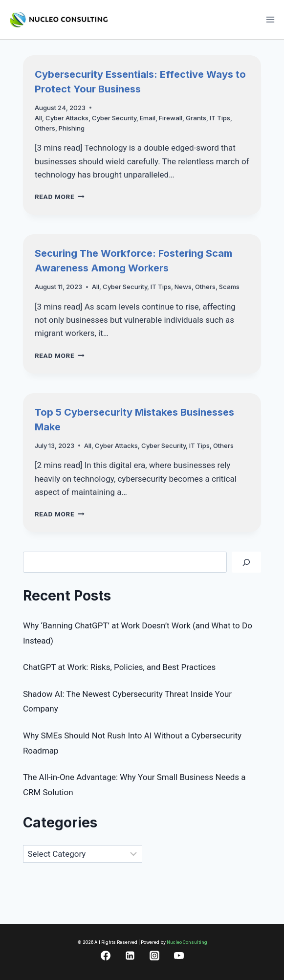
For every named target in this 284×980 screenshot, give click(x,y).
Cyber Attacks (67, 118)
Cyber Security (114, 118)
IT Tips (220, 118)
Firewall (171, 118)
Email (148, 118)
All (38, 118)
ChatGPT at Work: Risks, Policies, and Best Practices (119, 667)
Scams (229, 287)
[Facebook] (106, 956)
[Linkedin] (130, 956)
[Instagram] (154, 956)
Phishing (72, 128)
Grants (196, 118)
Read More (60, 197)
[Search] (246, 562)
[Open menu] (270, 19)
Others (45, 128)
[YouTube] (179, 956)
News (183, 287)
